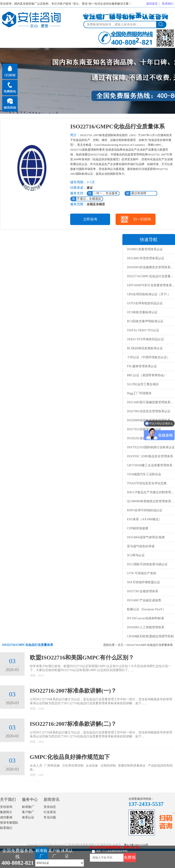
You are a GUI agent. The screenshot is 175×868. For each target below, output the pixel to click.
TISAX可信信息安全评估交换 (147, 483)
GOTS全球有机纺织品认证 (145, 303)
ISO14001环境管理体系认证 (146, 258)
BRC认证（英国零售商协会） (147, 375)
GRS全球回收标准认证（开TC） (149, 294)
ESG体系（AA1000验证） (144, 519)
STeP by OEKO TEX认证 (143, 330)
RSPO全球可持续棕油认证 (145, 510)
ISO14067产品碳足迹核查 (144, 600)
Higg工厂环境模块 (139, 393)
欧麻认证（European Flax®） (146, 609)
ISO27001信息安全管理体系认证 (149, 411)
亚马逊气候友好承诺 (141, 546)
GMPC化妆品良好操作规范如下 (70, 757)
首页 (121, 645)
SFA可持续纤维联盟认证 (144, 582)
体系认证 (28, 817)
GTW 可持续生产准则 (142, 573)
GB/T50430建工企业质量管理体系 (150, 465)
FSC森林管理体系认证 (142, 366)
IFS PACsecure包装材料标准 (146, 618)
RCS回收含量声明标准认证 (145, 321)
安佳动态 (50, 807)
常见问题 (50, 817)
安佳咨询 (6, 807)
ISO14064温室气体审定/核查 (146, 537)
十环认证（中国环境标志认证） (148, 357)
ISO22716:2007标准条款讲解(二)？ (73, 724)
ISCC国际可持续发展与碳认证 (147, 564)
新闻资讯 (52, 800)
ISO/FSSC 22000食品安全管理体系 (150, 456)
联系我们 (168, 4)
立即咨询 (90, 219)
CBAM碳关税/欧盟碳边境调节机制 (150, 636)
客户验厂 (28, 812)
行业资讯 (50, 812)
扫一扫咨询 (142, 219)
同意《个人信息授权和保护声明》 (113, 851)
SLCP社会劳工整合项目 (143, 384)
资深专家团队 (9, 823)
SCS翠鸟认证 (136, 555)
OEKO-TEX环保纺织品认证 (146, 339)
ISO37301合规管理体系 (143, 591)
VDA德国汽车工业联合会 (144, 474)
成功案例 (6, 817)
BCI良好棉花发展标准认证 (145, 348)
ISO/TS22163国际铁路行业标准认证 (151, 447)
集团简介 (6, 812)
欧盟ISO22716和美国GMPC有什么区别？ (82, 658)
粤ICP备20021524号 (136, 845)
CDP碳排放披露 (138, 528)
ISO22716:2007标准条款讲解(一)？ (73, 691)
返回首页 (152, 4)
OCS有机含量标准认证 (142, 312)
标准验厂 (28, 807)
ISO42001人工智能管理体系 (146, 627)
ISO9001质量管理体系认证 (145, 249)
